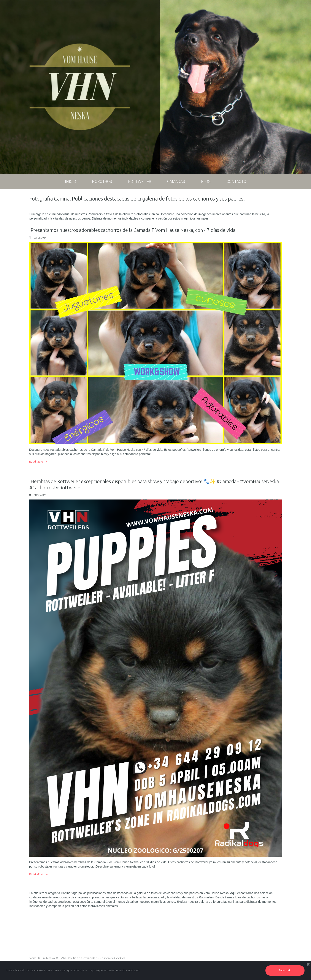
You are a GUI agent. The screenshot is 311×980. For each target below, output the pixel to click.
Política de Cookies (113, 958)
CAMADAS (176, 183)
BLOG (206, 181)
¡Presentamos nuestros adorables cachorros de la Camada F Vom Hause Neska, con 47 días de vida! (140, 230)
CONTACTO (236, 181)
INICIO (71, 181)
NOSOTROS (102, 183)
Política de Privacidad (83, 958)
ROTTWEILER (140, 183)
